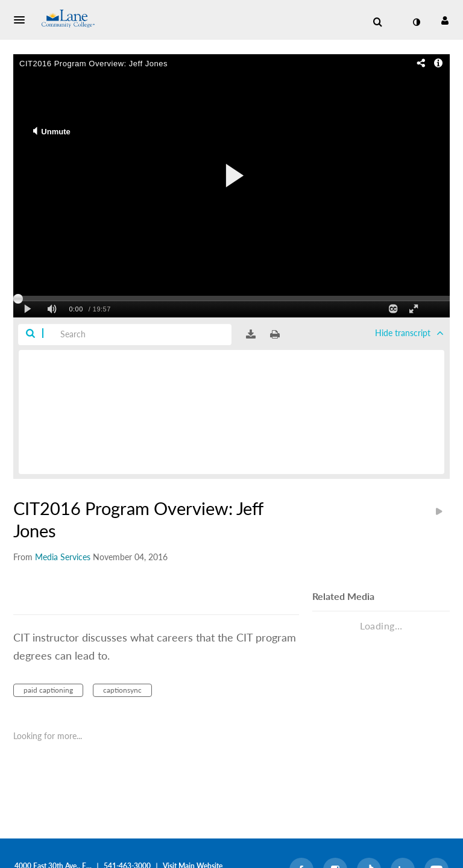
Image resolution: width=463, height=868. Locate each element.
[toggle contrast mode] (416, 22)
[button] (23, 20)
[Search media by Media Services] (63, 557)
